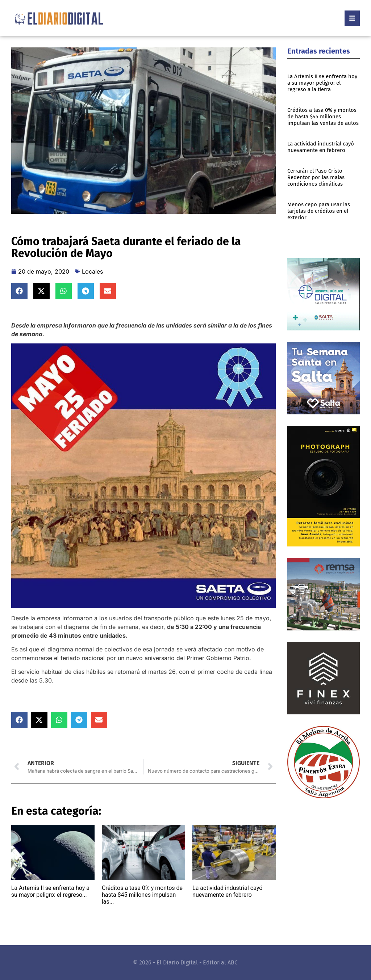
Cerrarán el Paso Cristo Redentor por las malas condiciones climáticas (316, 177)
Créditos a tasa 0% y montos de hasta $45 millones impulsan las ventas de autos (323, 117)
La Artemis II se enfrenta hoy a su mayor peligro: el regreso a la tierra (322, 83)
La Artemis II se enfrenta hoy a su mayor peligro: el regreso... (50, 891)
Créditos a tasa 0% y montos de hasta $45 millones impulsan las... (142, 895)
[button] (19, 291)
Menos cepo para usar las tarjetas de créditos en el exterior (319, 211)
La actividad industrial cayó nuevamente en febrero (227, 891)
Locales (92, 271)
